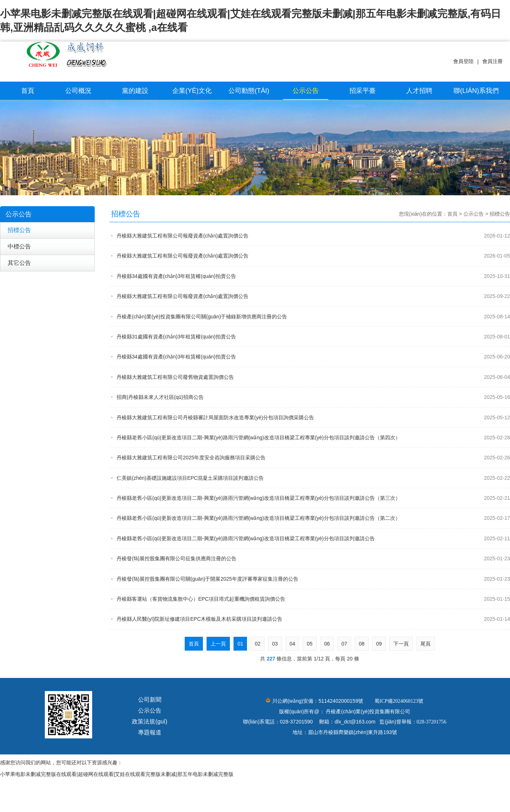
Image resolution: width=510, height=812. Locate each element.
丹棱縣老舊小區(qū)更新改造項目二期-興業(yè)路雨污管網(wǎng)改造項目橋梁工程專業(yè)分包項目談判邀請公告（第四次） (313, 438)
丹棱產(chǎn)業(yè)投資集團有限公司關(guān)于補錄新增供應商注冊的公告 (313, 317)
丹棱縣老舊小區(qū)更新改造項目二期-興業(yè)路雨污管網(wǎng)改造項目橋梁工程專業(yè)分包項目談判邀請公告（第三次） (313, 498)
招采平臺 (362, 91)
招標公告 (19, 230)
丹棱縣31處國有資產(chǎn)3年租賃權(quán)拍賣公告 (313, 337)
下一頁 (401, 644)
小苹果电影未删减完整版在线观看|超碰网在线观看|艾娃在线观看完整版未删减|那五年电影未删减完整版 (117, 774)
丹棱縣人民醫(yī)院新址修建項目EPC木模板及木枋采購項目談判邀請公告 (313, 619)
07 (344, 644)
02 (258, 644)
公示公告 (306, 91)
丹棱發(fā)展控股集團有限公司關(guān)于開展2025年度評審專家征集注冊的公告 (313, 579)
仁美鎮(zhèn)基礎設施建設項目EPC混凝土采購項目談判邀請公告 (313, 478)
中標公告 (19, 246)
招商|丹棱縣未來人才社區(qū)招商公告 (313, 397)
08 (362, 644)
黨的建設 (135, 91)
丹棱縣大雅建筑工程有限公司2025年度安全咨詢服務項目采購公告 (313, 458)
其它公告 (19, 263)
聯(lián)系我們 (476, 91)
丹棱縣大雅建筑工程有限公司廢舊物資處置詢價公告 (313, 377)
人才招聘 (419, 91)
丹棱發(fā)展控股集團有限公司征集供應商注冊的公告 (313, 558)
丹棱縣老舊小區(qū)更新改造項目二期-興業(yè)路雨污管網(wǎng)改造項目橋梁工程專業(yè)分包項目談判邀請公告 (313, 538)
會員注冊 (493, 61)
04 (293, 644)
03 (275, 644)
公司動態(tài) (249, 91)
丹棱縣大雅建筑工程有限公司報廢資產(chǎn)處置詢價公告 (313, 236)
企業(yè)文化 (192, 91)
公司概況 (78, 91)
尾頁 (425, 644)
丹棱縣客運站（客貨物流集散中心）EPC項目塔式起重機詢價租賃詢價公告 (313, 599)
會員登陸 (463, 61)
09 (379, 644)
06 (327, 644)
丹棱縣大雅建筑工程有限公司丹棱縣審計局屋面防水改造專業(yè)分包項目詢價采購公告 (313, 417)
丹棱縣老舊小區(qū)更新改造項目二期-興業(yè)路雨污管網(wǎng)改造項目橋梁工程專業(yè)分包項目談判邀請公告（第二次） (313, 518)
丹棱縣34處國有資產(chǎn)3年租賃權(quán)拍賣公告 (313, 276)
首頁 (28, 91)
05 (310, 644)
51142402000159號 (341, 701)
